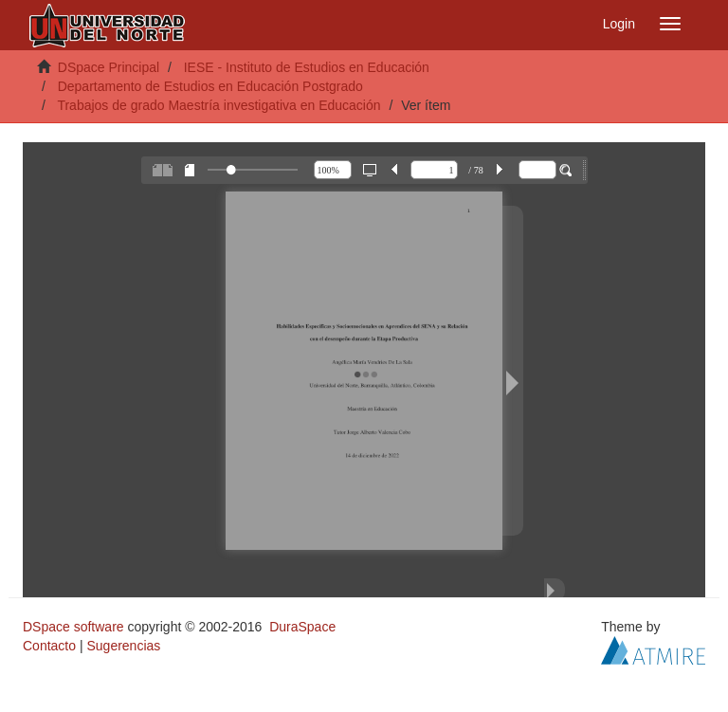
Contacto (49, 646)
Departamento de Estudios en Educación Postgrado (210, 86)
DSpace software (73, 627)
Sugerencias (123, 646)
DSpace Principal (109, 67)
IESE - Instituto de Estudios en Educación (307, 67)
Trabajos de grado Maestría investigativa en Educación (218, 105)
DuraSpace (302, 627)
